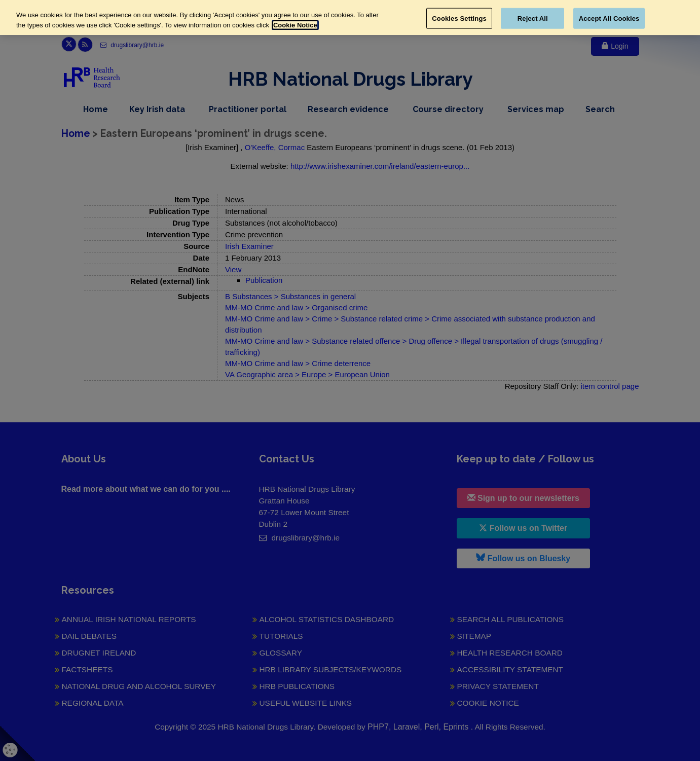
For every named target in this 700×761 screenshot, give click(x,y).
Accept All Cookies (609, 18)
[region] (350, 17)
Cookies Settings (459, 18)
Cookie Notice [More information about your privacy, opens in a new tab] (295, 25)
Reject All (533, 18)
